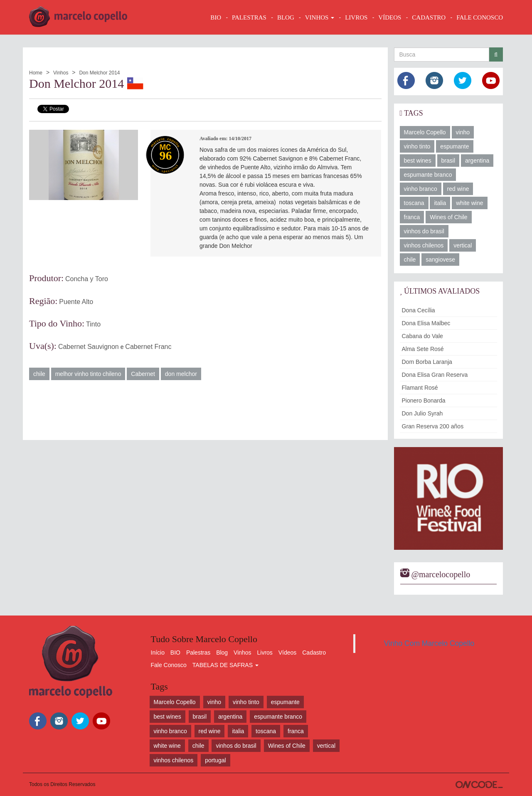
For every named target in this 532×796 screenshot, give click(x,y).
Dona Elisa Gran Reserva (435, 375)
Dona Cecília (419, 310)
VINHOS (320, 17)
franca (412, 217)
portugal (216, 760)
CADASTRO (429, 17)
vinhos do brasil (424, 231)
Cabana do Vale (422, 336)
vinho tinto (417, 146)
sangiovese (440, 260)
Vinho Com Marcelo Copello (429, 643)
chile (39, 374)
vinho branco (421, 189)
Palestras (249, 17)
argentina (477, 161)
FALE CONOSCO (480, 17)
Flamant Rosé (420, 388)
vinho (463, 132)
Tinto (93, 324)
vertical (463, 245)
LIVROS (356, 17)
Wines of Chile (448, 217)
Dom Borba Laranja (427, 362)
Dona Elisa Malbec (426, 323)
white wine (469, 203)
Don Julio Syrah (422, 413)
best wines (418, 161)
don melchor (181, 374)
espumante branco (428, 175)
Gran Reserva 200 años (433, 426)
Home (36, 73)
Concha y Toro (87, 279)
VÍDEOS (390, 17)
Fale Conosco (169, 665)
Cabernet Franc (148, 347)
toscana (414, 203)
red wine (458, 189)
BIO (216, 17)
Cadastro (314, 653)
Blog (222, 653)
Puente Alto (76, 302)
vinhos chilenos (424, 245)
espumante (454, 146)
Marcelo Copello (425, 132)
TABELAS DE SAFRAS (225, 665)
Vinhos (61, 73)
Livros (265, 653)
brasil (448, 161)
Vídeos (288, 653)
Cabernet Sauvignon (89, 347)
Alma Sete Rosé (423, 349)
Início (158, 653)
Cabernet (143, 374)
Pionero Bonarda (424, 400)
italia (440, 203)
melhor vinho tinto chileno (88, 374)
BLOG (286, 17)
